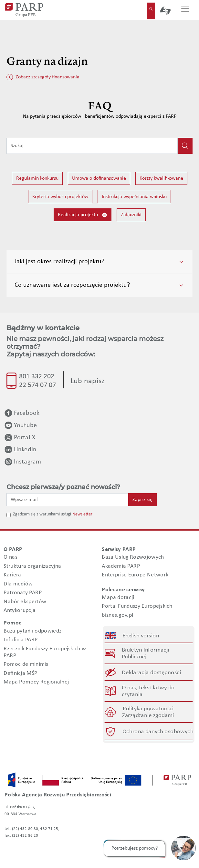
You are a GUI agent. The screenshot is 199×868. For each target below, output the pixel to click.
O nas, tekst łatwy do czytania (148, 691)
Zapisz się (142, 500)
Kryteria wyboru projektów (60, 197)
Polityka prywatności (148, 709)
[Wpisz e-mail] (68, 500)
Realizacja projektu (83, 215)
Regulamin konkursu (37, 178)
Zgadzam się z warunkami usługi (42, 514)
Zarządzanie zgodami (148, 716)
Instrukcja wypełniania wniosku (134, 197)
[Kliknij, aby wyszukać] (185, 146)
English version (141, 636)
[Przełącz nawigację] (185, 10)
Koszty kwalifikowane (161, 178)
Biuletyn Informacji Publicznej (145, 653)
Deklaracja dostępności (152, 672)
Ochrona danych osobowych (158, 731)
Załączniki (131, 215)
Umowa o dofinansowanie (99, 178)
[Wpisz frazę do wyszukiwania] (92, 146)
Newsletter (82, 514)
